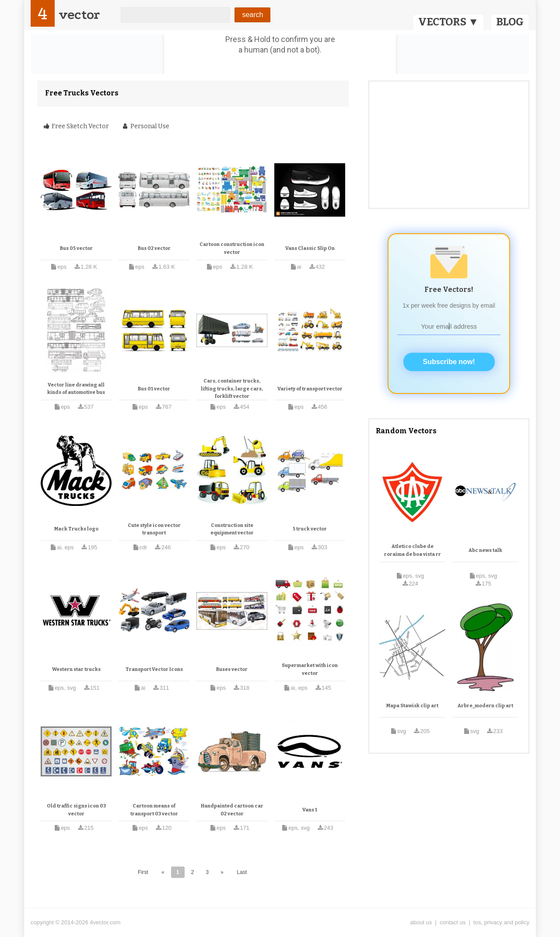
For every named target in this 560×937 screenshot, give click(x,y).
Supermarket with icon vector (310, 669)
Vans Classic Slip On (310, 248)
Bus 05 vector (76, 248)
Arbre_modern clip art (485, 706)
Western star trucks (76, 669)
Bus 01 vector (154, 389)
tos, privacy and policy (501, 922)
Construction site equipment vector (232, 529)
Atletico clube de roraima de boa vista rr (413, 550)
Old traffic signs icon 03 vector (76, 810)
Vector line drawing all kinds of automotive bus (76, 389)
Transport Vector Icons (154, 669)
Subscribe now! (449, 362)
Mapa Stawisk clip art (412, 706)
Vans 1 (310, 810)
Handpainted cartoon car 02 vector (232, 810)
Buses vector (232, 669)
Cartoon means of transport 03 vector (154, 810)
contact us (453, 922)
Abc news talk (485, 550)
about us (421, 922)
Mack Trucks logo (76, 529)
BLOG (510, 22)
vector (79, 15)
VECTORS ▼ (448, 22)
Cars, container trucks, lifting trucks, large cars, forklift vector (232, 389)
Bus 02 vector (154, 248)
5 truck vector (310, 529)
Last (242, 872)
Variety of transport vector (310, 389)
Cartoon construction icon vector (232, 248)
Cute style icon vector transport (154, 529)
